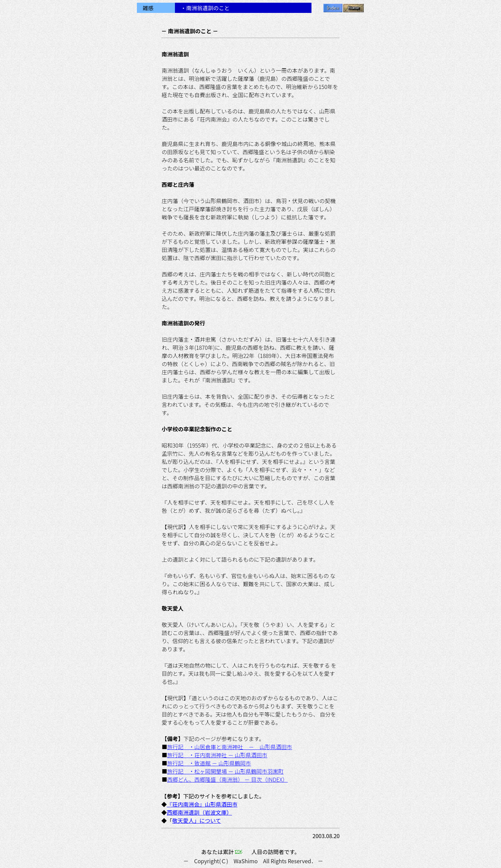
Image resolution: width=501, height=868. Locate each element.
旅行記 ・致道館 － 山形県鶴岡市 (209, 763)
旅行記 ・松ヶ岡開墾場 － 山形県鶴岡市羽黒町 (225, 771)
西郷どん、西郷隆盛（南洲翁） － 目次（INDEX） (227, 779)
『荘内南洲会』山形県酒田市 (202, 804)
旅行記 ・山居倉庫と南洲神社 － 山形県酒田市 (230, 747)
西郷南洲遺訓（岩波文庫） (199, 812)
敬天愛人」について (197, 820)
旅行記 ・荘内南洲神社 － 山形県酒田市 (217, 755)
